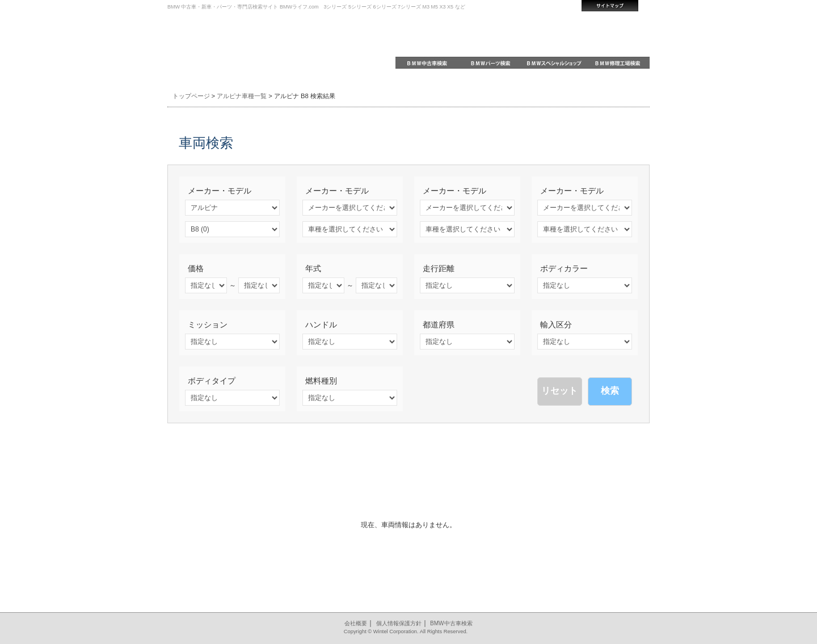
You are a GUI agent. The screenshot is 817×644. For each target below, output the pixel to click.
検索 (610, 391)
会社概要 (356, 623)
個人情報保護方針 (399, 623)
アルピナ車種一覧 (242, 96)
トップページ (191, 96)
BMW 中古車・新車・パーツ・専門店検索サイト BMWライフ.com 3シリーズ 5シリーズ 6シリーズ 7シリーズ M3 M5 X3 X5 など (316, 7)
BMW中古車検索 (451, 623)
